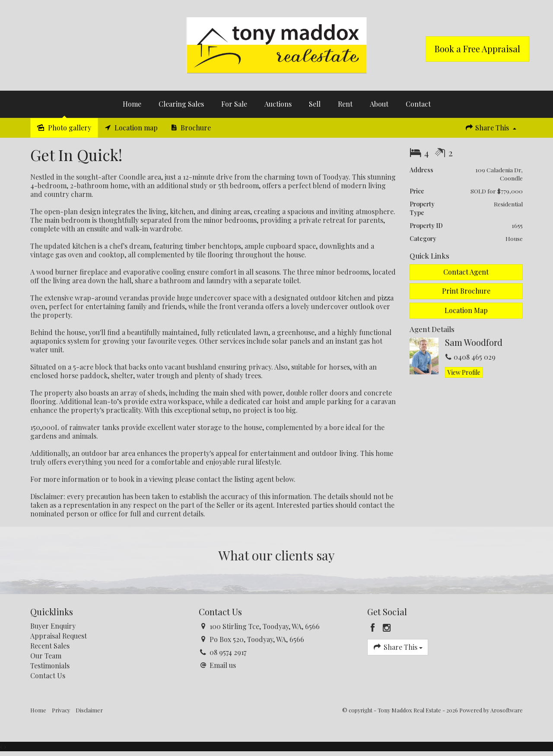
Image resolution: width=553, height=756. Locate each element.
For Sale (234, 104)
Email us (223, 665)
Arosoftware (507, 710)
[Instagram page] (387, 628)
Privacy (61, 710)
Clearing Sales (181, 104)
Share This (490, 128)
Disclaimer (89, 710)
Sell (315, 104)
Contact (418, 104)
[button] (466, 291)
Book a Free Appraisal (477, 49)
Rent (345, 104)
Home (132, 104)
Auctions (278, 104)
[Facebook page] (374, 628)
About (379, 104)
